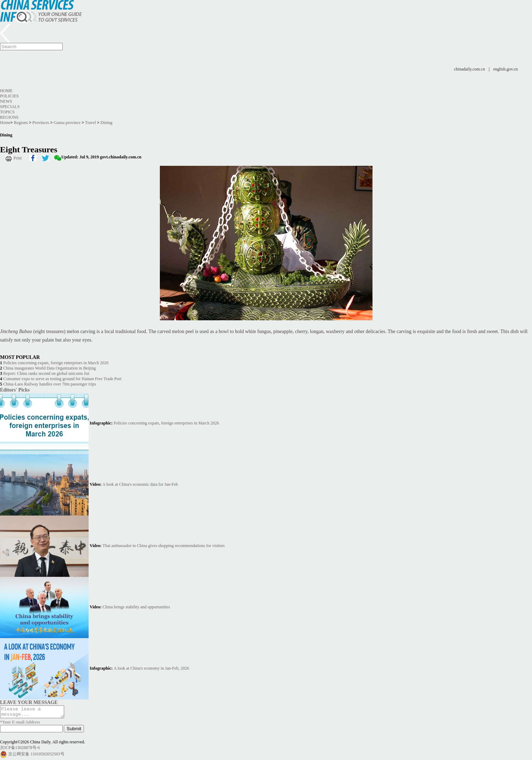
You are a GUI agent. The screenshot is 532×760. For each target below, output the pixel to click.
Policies (9, 96)
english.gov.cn (506, 69)
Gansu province (67, 123)
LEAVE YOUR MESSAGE (29, 702)
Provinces (41, 123)
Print (18, 158)
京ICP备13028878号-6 (20, 750)
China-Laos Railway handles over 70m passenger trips (50, 384)
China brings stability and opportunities (136, 607)
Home (6, 91)
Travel (91, 123)
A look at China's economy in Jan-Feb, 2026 (152, 668)
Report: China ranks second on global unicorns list (46, 373)
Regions (9, 117)
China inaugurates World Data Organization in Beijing (49, 368)
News (6, 101)
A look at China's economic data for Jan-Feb (140, 484)
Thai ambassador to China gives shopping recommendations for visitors (164, 546)
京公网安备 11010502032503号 (36, 756)
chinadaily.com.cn (469, 69)
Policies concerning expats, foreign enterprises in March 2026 (56, 363)
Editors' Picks (15, 390)
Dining (107, 123)
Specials (10, 107)
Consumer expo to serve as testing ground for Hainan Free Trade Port (62, 379)
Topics (7, 112)
